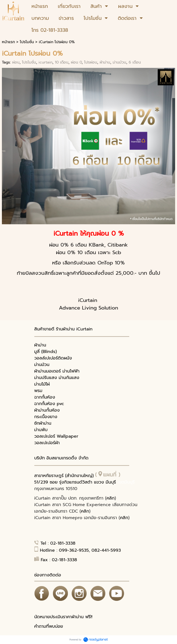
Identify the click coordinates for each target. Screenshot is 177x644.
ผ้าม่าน (105, 62)
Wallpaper (67, 436)
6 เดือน (135, 62)
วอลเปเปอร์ (45, 436)
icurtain (45, 62)
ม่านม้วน (119, 62)
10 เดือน (62, 62)
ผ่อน (16, 62)
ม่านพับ (41, 430)
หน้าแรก (8, 42)
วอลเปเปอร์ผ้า (47, 443)
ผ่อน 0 (76, 62)
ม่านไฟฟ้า (71, 371)
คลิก (110, 498)
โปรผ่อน (91, 62)
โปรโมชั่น (27, 42)
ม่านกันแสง (69, 378)
